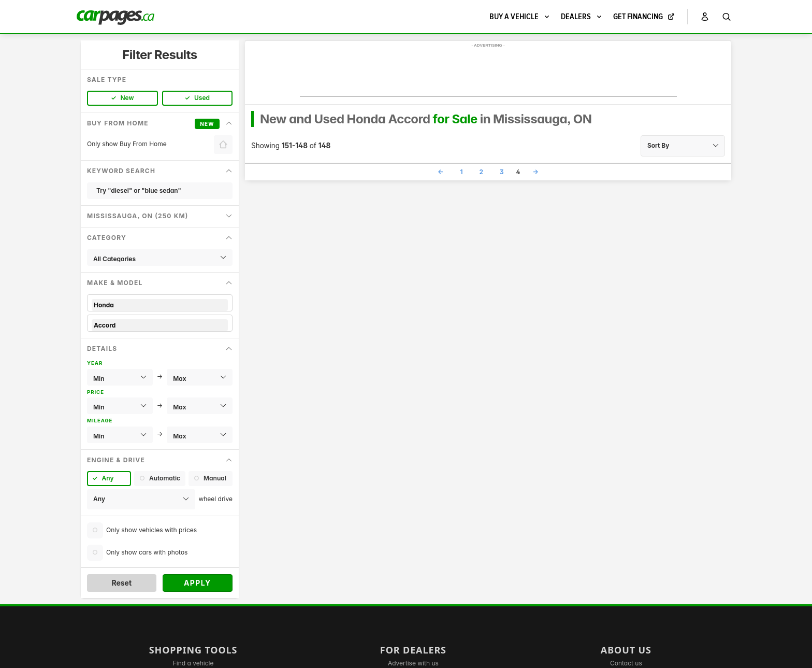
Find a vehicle (193, 663)
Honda (160, 305)
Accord (160, 325)
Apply (198, 583)
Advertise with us (413, 663)
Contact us (626, 663)
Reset (121, 583)
